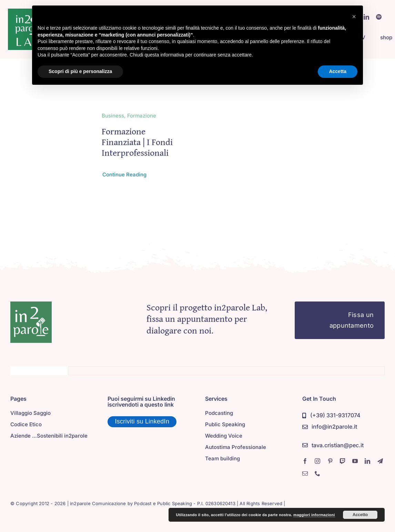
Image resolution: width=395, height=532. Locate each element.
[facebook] (305, 461)
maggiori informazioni (314, 515)
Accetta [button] (338, 71)
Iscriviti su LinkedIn (142, 421)
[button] (354, 17)
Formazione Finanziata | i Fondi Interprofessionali (137, 142)
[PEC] (333, 446)
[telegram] (380, 461)
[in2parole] (31, 305)
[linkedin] (367, 461)
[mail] (305, 473)
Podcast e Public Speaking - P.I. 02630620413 (185, 503)
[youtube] (355, 461)
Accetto (360, 515)
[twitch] (343, 461)
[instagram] (317, 461)
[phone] (317, 473)
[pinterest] (330, 461)
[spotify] (379, 17)
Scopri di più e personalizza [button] (80, 71)
